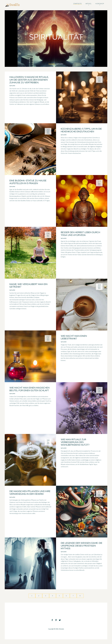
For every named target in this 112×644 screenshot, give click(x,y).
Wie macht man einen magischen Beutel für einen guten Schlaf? (29, 389)
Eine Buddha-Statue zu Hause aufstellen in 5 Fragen (28, 182)
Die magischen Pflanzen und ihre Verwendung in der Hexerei (30, 493)
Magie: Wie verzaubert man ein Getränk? (28, 286)
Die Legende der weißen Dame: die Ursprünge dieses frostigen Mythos (82, 546)
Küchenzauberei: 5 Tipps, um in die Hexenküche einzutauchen (81, 130)
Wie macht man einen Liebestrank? (74, 337)
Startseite (52, 64)
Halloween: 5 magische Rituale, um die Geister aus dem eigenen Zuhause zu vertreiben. (29, 80)
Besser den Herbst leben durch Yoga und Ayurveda (80, 234)
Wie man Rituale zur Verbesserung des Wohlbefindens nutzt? (75, 442)
